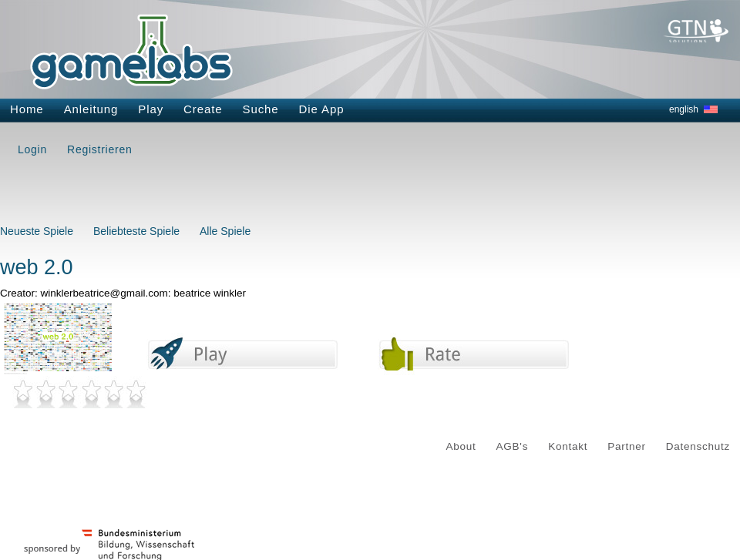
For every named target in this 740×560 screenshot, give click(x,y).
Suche (261, 109)
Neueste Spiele (37, 231)
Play (151, 109)
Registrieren (99, 149)
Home (27, 109)
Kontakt (568, 446)
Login (32, 149)
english (684, 109)
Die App (322, 109)
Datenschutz (698, 446)
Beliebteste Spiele (136, 231)
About (461, 446)
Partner (627, 446)
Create (203, 109)
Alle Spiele (225, 231)
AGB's (513, 446)
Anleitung (91, 109)
